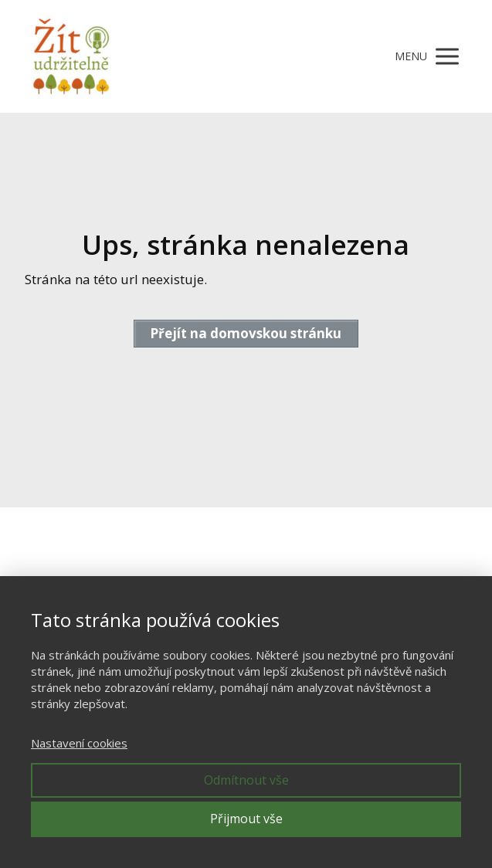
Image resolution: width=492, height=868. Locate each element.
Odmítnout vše (246, 780)
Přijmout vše (246, 819)
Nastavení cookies (79, 743)
